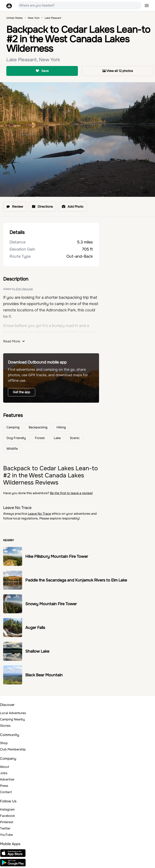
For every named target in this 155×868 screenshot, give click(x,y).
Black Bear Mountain (44, 675)
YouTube (6, 835)
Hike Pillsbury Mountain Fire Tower (57, 557)
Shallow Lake (37, 651)
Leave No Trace (39, 514)
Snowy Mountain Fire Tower (51, 604)
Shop (4, 743)
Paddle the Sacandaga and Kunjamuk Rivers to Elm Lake (76, 580)
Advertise (7, 779)
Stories (5, 726)
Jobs (4, 773)
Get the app (22, 392)
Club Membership (13, 749)
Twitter (5, 828)
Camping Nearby (12, 719)
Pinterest (7, 822)
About (5, 767)
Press (4, 786)
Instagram (7, 809)
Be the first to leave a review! (71, 493)
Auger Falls (35, 628)
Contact (6, 792)
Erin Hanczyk (24, 289)
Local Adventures (13, 713)
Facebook (7, 816)
